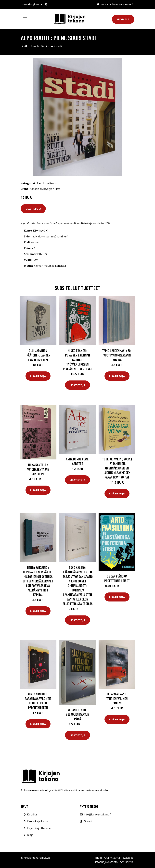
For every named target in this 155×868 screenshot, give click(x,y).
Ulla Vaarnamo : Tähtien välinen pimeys (117, 698)
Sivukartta (127, 862)
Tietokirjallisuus (47, 183)
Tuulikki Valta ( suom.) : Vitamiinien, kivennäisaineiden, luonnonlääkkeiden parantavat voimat (117, 468)
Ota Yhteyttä (112, 858)
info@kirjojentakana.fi (121, 4)
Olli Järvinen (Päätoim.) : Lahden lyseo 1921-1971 (38, 355)
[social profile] (46, 4)
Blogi (30, 835)
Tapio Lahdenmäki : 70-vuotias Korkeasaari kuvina (117, 355)
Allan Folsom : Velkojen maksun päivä (77, 714)
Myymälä (123, 19)
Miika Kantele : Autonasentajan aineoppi (38, 469)
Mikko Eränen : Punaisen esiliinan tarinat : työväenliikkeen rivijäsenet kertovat (77, 360)
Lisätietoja (33, 209)
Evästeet (128, 858)
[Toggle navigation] (25, 19)
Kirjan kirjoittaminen (40, 828)
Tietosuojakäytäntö (105, 862)
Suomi (104, 4)
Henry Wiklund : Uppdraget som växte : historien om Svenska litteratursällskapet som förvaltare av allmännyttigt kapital (38, 581)
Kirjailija (32, 814)
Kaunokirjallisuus (38, 821)
